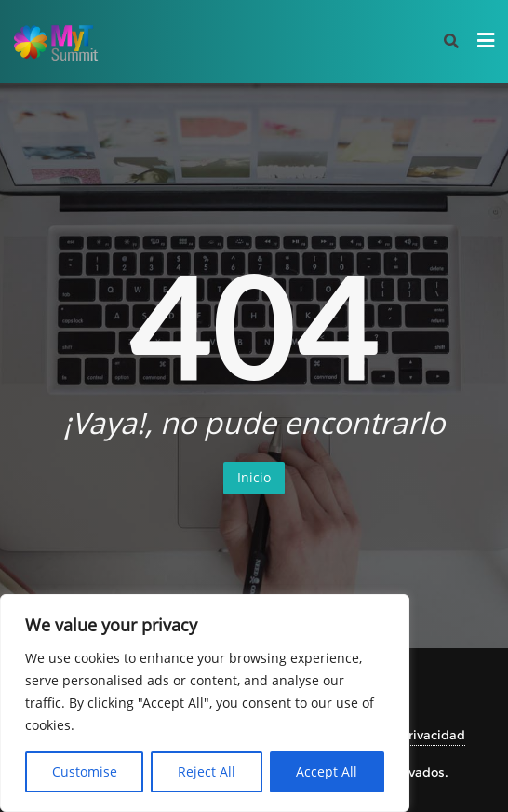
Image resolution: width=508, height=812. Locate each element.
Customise (85, 771)
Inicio (254, 477)
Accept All (327, 771)
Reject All (207, 771)
